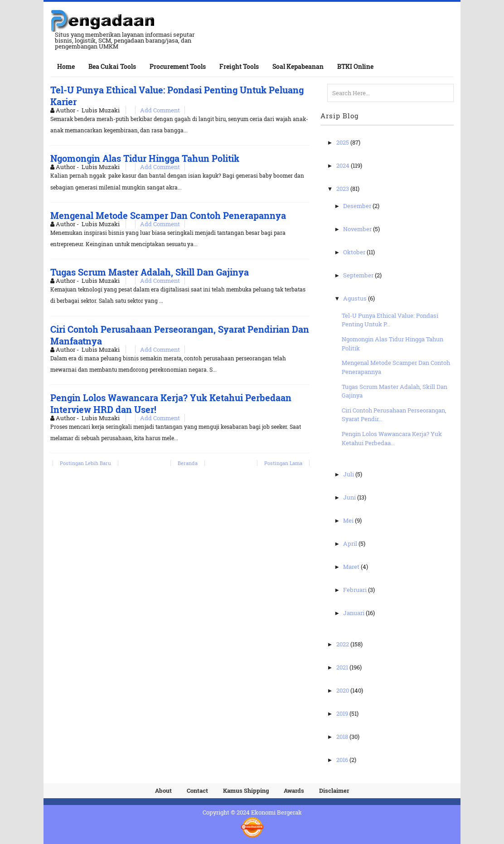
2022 (343, 644)
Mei (349, 520)
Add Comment (160, 110)
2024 (344, 165)
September (359, 275)
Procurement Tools (178, 66)
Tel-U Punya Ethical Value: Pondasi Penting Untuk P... (390, 320)
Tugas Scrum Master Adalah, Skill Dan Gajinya (150, 272)
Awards (294, 791)
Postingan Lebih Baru (85, 463)
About (163, 791)
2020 (343, 690)
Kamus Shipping (246, 791)
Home (66, 66)
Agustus (356, 298)
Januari (354, 613)
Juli (349, 474)
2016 (343, 760)
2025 (343, 142)
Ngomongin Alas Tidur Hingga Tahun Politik (145, 158)
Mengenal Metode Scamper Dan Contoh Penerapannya (168, 215)
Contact (197, 791)
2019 (343, 713)
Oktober (355, 252)
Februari (356, 590)
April (351, 543)
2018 (343, 737)
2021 (343, 667)
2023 (343, 189)
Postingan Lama (283, 463)
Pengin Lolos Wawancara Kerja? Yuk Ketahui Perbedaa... (392, 438)
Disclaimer (334, 791)
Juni (350, 497)
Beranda (188, 463)
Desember (358, 206)
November (358, 229)
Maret (352, 567)
